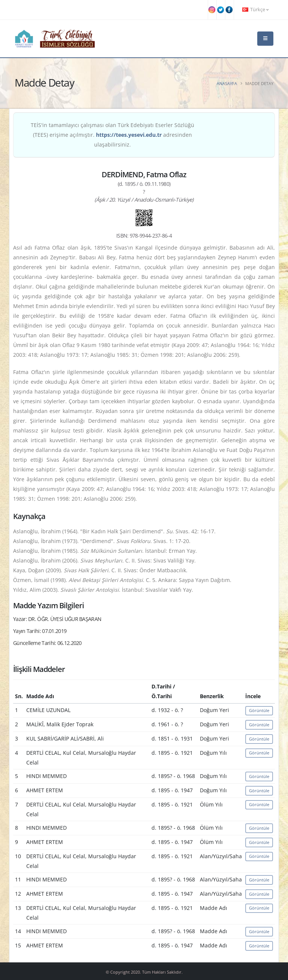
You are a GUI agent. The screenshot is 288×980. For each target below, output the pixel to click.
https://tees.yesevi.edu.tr (129, 135)
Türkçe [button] (255, 10)
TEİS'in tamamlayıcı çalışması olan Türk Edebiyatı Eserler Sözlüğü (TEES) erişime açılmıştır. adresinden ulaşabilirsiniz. (112, 135)
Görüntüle (259, 710)
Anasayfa (227, 83)
